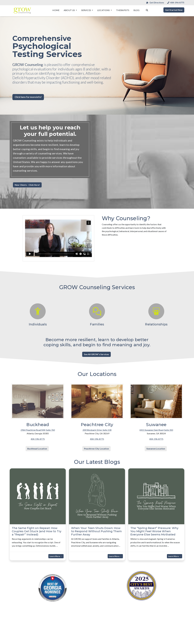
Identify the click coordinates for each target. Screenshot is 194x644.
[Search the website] (147, 10)
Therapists (123, 10)
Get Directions (155, 3)
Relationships (156, 324)
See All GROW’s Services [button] (97, 354)
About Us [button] (69, 10)
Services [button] (86, 10)
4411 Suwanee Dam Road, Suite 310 (156, 430)
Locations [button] (104, 10)
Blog (136, 10)
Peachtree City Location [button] (96, 449)
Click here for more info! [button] (28, 97)
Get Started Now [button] (174, 10)
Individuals (38, 324)
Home (56, 10)
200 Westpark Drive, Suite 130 (97, 430)
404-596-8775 (176, 3)
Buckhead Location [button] (37, 449)
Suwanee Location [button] (156, 449)
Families (97, 324)
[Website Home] (22, 11)
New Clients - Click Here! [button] (27, 185)
